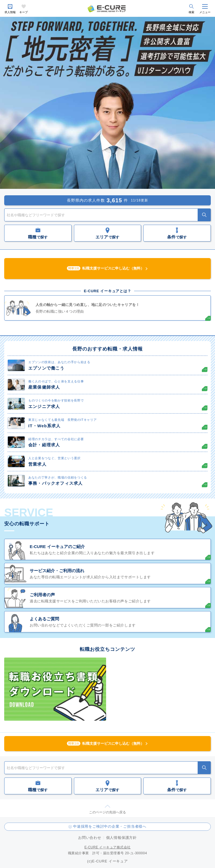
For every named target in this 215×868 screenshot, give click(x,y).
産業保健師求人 (44, 387)
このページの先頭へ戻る (107, 812)
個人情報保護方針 (121, 838)
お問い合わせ (90, 838)
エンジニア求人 (44, 406)
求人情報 (10, 12)
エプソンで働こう (46, 368)
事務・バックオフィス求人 (55, 483)
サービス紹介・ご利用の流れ (57, 571)
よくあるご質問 (44, 619)
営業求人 (37, 464)
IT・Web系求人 (45, 426)
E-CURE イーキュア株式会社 (107, 847)
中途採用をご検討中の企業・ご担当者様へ (110, 826)
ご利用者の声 (42, 595)
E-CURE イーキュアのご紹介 (57, 546)
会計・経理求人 (44, 445)
